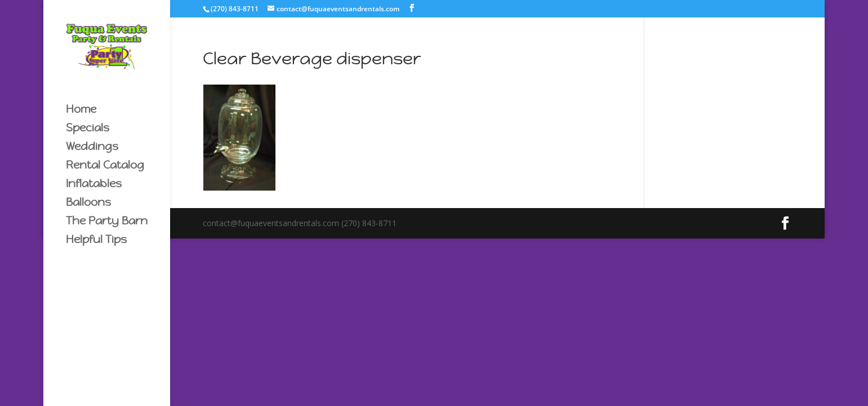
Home (81, 110)
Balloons (88, 203)
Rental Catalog (105, 166)
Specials (88, 129)
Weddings (92, 147)
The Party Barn (107, 222)
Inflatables (94, 185)
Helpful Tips (96, 240)
